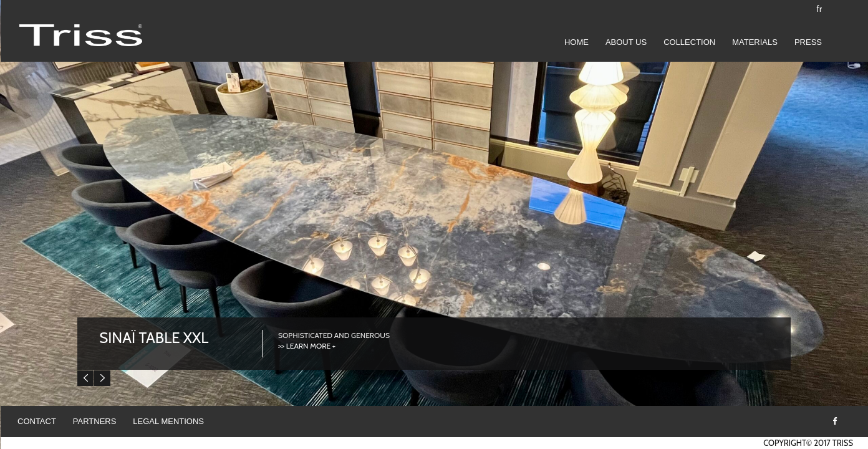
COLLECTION (689, 42)
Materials (755, 42)
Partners (95, 421)
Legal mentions (168, 421)
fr (819, 9)
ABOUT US (626, 42)
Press (808, 42)
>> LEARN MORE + (307, 346)
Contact (37, 421)
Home (576, 42)
